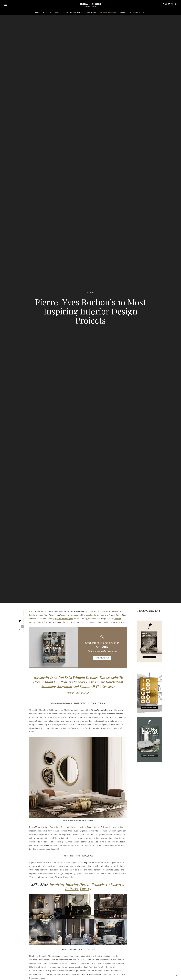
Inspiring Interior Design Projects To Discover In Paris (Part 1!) (87, 886)
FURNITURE (47, 13)
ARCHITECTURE (91, 13)
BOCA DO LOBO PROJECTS (74, 13)
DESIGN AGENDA (134, 13)
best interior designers (96, 615)
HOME (37, 13)
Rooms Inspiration (109, 13)
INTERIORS (58, 13)
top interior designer (64, 619)
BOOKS (123, 13)
